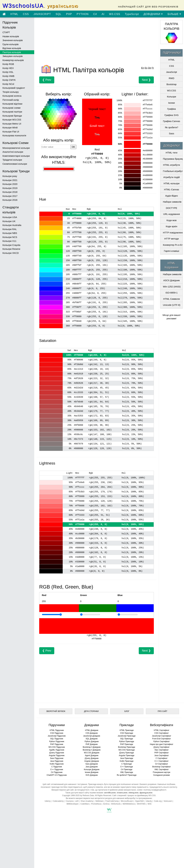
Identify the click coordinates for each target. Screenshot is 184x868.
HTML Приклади (127, 730)
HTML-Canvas (171, 189)
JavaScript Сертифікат (162, 736)
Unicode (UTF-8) (172, 305)
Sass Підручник (57, 758)
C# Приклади (127, 769)
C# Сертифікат (162, 764)
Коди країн (172, 226)
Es (146, 68)
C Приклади (127, 764)
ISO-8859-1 (172, 293)
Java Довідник (92, 767)
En (143, 68)
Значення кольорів (13, 40)
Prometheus (96, 804)
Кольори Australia (12, 225)
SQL (59, 14)
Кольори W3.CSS (12, 120)
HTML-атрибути (172, 165)
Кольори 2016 (10, 200)
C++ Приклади (127, 767)
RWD (172, 78)
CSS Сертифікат (162, 733)
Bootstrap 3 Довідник (92, 747)
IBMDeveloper (72, 804)
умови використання (127, 790)
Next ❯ (146, 80)
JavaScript (172, 72)
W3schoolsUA (40, 6)
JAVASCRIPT (42, 14)
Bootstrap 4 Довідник (92, 750)
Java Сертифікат (162, 755)
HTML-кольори (172, 183)
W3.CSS (115, 14)
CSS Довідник (92, 733)
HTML (14, 14)
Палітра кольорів (12, 52)
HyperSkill (139, 801)
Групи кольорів (10, 44)
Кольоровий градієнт (14, 88)
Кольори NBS (10, 233)
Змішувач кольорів (13, 56)
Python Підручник (57, 741)
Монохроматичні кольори (16, 148)
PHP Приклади (127, 744)
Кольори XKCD (11, 253)
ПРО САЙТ (162, 711)
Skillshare (99, 801)
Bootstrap (172, 84)
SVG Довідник (92, 775)
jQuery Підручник (57, 753)
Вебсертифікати (162, 725)
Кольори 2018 (10, 192)
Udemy (48, 801)
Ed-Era (106, 804)
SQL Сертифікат (162, 750)
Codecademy (58, 801)
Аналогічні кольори (13, 152)
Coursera (69, 801)
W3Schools (116, 804)
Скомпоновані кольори (15, 164)
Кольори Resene (11, 249)
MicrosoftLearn (127, 801)
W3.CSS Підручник (57, 747)
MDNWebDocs (129, 804)
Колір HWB (8, 76)
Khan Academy (87, 801)
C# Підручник (57, 772)
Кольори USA (10, 217)
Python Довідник (92, 741)
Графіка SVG (171, 115)
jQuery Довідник (92, 758)
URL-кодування (171, 214)
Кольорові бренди (12, 116)
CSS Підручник (57, 733)
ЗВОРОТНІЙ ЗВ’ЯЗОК (56, 711)
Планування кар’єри (162, 772)
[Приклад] (52, 615)
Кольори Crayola (11, 245)
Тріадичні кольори (12, 160)
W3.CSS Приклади (127, 750)
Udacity (149, 801)
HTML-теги (171, 153)
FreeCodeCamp (112, 801)
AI (103, 14)
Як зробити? (172, 127)
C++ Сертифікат (162, 761)
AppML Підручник (57, 750)
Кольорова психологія (14, 135)
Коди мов (171, 220)
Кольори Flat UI (11, 132)
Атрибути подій (171, 177)
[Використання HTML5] (59, 169)
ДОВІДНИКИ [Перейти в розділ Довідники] (153, 14)
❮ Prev (47, 80)
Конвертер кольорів (13, 60)
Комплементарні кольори (16, 156)
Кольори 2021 (10, 180)
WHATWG (141, 804)
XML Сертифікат (162, 769)
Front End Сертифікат (162, 739)
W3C (150, 804)
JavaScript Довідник (92, 736)
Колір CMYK (9, 80)
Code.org (158, 801)
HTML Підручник (57, 730)
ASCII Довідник (171, 280)
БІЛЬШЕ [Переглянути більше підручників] (174, 14)
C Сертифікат (162, 758)
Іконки (171, 103)
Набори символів (172, 202)
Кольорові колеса (12, 96)
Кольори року (10, 176)
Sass (171, 133)
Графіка (171, 109)
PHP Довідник (92, 744)
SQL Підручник (57, 739)
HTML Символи (171, 299)
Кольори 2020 (10, 184)
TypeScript (132, 14)
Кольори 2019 (10, 188)
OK (73, 147)
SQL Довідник (92, 739)
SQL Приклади (127, 739)
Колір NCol (8, 84)
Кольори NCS (10, 237)
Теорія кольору (11, 92)
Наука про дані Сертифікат (162, 744)
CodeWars (85, 804)
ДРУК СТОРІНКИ (91, 711)
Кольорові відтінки (12, 104)
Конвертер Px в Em (173, 245)
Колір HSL (8, 72)
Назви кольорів (11, 36)
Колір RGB (8, 64)
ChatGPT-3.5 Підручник (57, 775)
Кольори (172, 97)
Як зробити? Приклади (127, 775)
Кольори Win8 (10, 128)
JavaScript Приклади (127, 736)
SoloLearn (168, 801)
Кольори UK (9, 221)
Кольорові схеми (12, 108)
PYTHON (83, 14)
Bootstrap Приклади (127, 747)
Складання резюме (162, 775)
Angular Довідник (92, 761)
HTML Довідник (92, 730)
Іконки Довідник (92, 772)
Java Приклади (127, 758)
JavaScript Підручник (57, 736)
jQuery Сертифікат (162, 747)
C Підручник (57, 767)
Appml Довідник (92, 755)
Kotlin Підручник (57, 764)
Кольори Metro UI (12, 124)
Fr (153, 68)
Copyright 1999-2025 (71, 795)
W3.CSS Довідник (92, 753)
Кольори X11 (9, 241)
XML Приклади (127, 772)
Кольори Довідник (92, 769)
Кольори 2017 (10, 196)
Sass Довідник (92, 764)
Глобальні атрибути (173, 171)
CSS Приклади (127, 733)
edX (77, 801)
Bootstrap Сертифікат (162, 767)
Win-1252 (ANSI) (172, 287)
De (150, 68)
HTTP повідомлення (173, 233)
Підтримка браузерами (173, 159)
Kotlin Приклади (127, 761)
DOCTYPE (171, 208)
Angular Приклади (127, 755)
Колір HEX (8, 68)
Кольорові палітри (12, 112)
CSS (26, 14)
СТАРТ (6, 32)
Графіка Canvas (172, 121)
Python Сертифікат (162, 741)
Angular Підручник (57, 755)
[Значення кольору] (56, 147)
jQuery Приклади (127, 753)
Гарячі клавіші (172, 251)
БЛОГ (127, 711)
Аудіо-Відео (171, 196)
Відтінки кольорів (12, 48)
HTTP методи (171, 239)
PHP (69, 14)
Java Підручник (57, 761)
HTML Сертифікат (162, 730)
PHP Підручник (57, 744)
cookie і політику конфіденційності (152, 790)
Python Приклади (127, 741)
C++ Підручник (57, 769)
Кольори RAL (10, 229)
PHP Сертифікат (162, 753)
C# (95, 14)
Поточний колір (11, 100)
